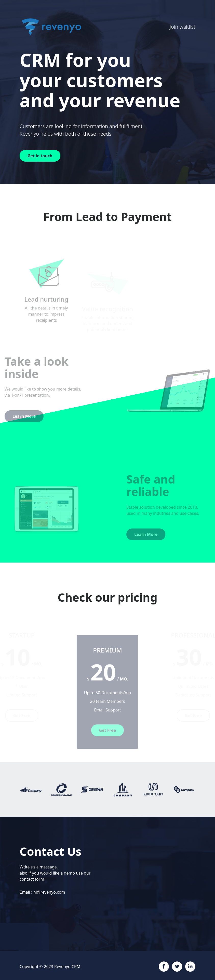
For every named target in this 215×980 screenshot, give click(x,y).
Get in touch (40, 156)
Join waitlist (183, 27)
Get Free (108, 738)
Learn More (154, 534)
